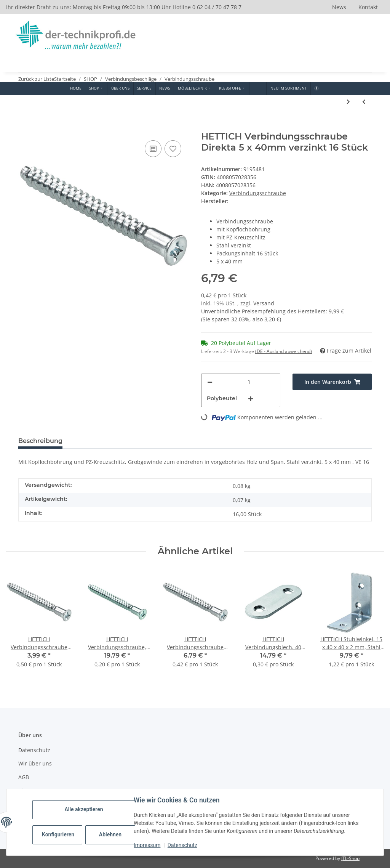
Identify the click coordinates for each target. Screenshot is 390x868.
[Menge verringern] (210, 382)
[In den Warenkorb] (24, 127)
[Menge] (249, 382)
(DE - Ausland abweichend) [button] (284, 351)
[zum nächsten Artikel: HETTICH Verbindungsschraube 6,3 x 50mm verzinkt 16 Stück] (348, 102)
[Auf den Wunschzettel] (173, 149)
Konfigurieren (58, 834)
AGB (24, 777)
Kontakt (368, 7)
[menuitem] (76, 88)
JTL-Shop (350, 858)
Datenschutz (182, 845)
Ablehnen (110, 834)
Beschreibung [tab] (40, 441)
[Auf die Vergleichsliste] (153, 149)
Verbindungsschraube (258, 193)
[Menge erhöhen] (251, 399)
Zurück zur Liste (36, 79)
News (339, 7)
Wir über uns (35, 763)
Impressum (147, 845)
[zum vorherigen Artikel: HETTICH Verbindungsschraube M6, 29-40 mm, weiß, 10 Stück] (364, 102)
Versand (264, 303)
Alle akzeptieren (84, 809)
